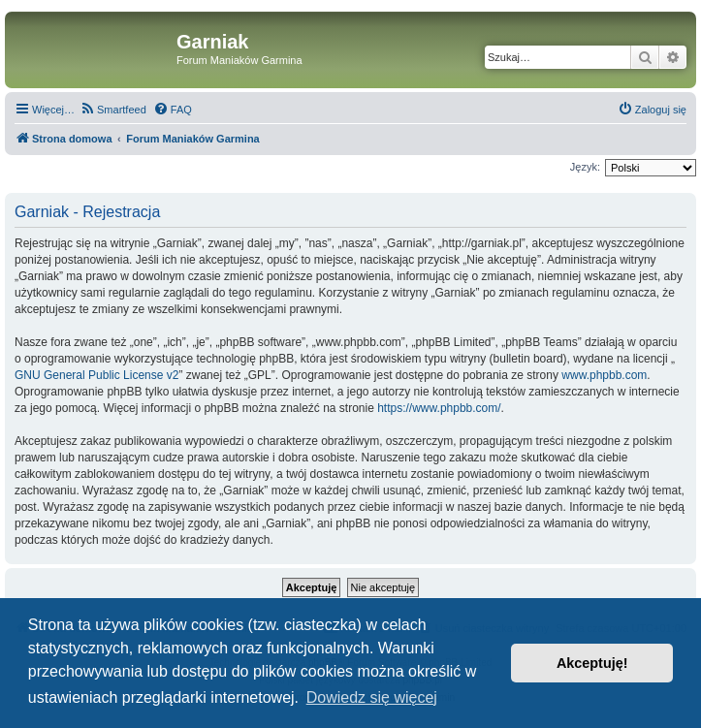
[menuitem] (113, 110)
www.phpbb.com (604, 375)
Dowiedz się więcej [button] (372, 697)
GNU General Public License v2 (96, 375)
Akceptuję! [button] (592, 663)
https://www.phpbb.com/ (439, 408)
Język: (585, 167)
